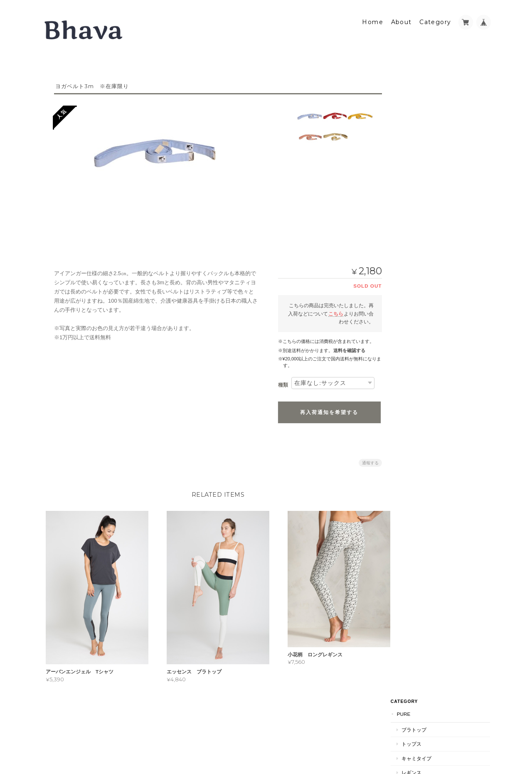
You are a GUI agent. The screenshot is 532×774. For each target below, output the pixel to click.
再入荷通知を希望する (326, 409)
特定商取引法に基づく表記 (441, 225)
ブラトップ (426, 98)
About (401, 20)
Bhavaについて (429, 208)
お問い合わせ (426, 242)
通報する (367, 460)
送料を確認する (346, 348)
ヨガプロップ (424, 171)
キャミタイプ (429, 127)
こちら (332, 311)
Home (373, 20)
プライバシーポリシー (399, 735)
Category (435, 20)
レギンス (424, 141)
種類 (279, 382)
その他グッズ (429, 155)
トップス (424, 112)
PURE (416, 83)
